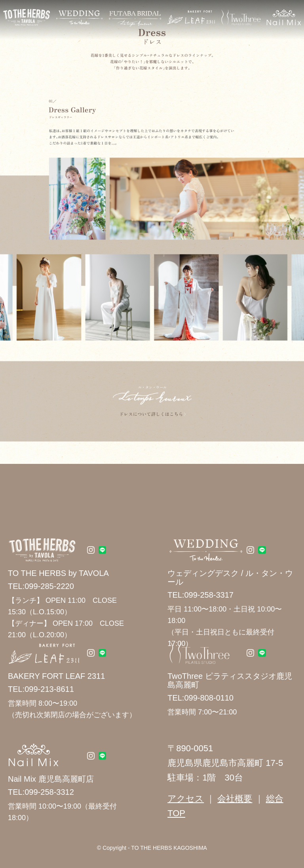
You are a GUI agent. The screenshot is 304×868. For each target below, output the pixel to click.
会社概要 (235, 799)
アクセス (186, 799)
